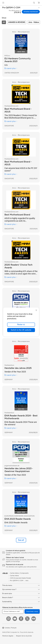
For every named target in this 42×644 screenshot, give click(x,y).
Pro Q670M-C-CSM (11, 8)
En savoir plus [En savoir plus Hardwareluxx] (11, 375)
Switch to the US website (21, 330)
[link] (21, 3)
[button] (3, 3)
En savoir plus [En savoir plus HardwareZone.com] (11, 121)
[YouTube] (15, 619)
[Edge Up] (34, 619)
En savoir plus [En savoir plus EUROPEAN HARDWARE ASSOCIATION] (11, 526)
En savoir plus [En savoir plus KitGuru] (11, 68)
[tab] (4, 22)
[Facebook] (21, 619)
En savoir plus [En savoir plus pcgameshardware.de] (11, 478)
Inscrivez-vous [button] (32, 611)
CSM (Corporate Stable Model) (20, 578)
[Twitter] (27, 619)
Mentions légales (8, 636)
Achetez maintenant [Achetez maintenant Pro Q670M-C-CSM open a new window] (31, 12)
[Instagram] (9, 619)
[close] (36, 310)
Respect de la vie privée (24, 636)
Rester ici (21, 325)
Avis (27, 581)
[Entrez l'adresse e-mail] (13, 611)
